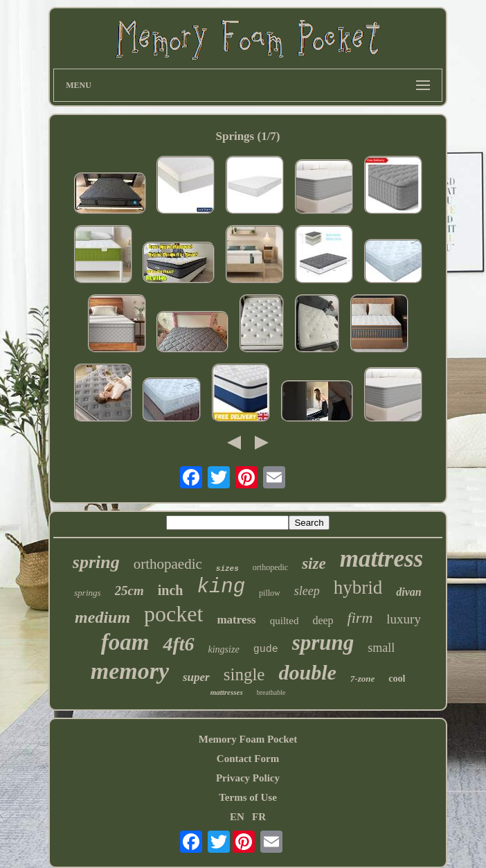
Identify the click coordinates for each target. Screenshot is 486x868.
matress (236, 620)
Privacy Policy (248, 778)
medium (102, 617)
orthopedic (270, 567)
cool (397, 679)
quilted (285, 621)
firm (360, 618)
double (307, 672)
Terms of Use (248, 797)
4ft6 (178, 644)
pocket (173, 614)
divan (408, 592)
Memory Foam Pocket (248, 739)
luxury (404, 619)
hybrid (358, 587)
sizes (227, 569)
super (196, 677)
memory (130, 671)
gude (266, 649)
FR (259, 817)
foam (125, 642)
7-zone (362, 679)
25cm (129, 591)
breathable (271, 692)
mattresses (227, 692)
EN (237, 817)
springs (87, 593)
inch (171, 590)
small (381, 648)
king (221, 587)
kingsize (224, 649)
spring (96, 562)
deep (323, 620)
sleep (307, 591)
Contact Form (248, 759)
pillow (270, 593)
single (244, 674)
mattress (382, 559)
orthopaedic (168, 564)
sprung (323, 643)
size (314, 564)
